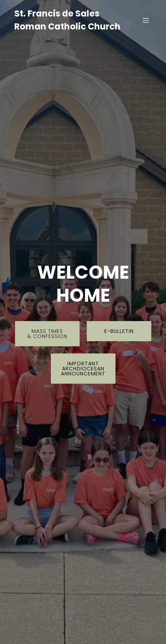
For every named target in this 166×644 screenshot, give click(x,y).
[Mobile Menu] (146, 20)
